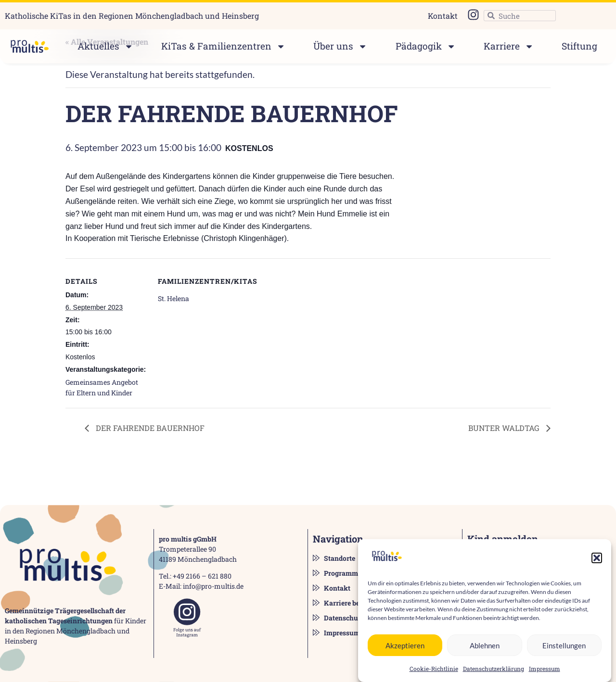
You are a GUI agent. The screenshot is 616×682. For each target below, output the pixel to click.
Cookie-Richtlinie (434, 673)
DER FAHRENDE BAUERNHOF (149, 428)
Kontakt (443, 16)
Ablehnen (485, 650)
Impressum (545, 673)
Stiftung (579, 46)
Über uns (340, 46)
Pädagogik (426, 46)
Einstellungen (564, 650)
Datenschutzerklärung (494, 673)
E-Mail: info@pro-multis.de (201, 586)
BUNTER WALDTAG (505, 428)
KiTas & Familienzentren (223, 46)
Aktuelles (105, 46)
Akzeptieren (405, 650)
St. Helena (173, 298)
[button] (597, 563)
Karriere (509, 46)
